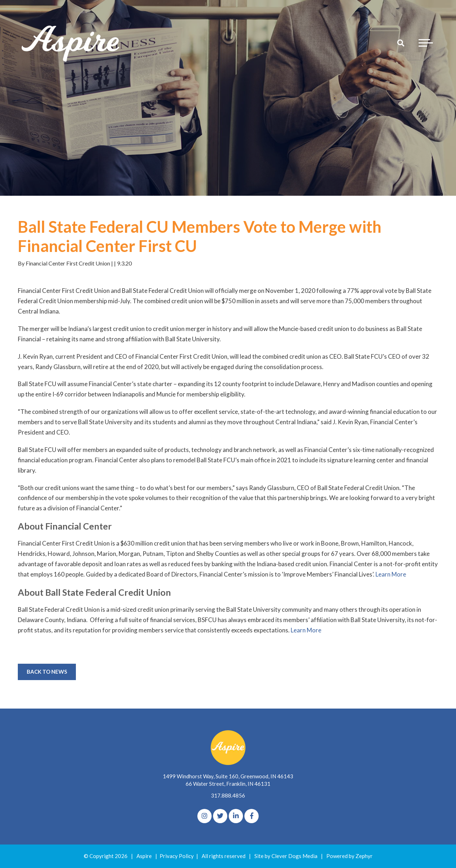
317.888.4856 (228, 795)
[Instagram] (204, 816)
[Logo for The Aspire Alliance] (71, 43)
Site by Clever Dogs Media (286, 856)
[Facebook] (252, 816)
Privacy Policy (177, 856)
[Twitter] (220, 816)
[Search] (401, 43)
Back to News (47, 672)
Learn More (391, 574)
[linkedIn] (236, 816)
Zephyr (364, 856)
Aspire (144, 856)
